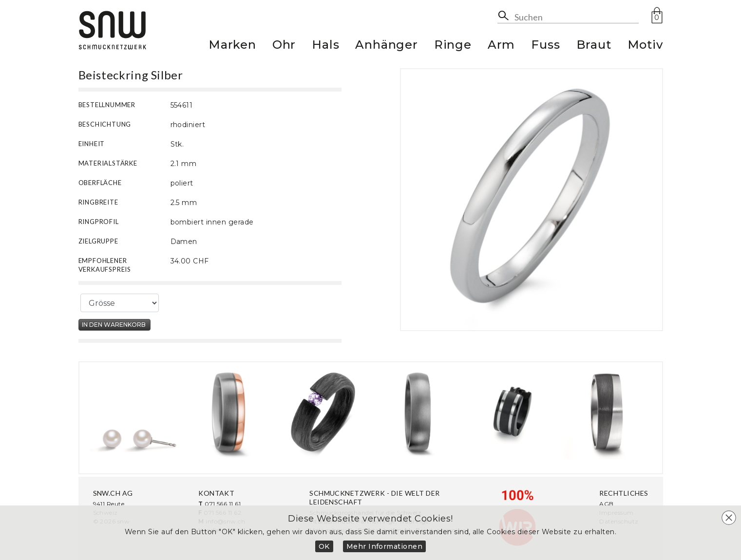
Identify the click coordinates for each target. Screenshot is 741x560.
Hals (325, 46)
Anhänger (386, 46)
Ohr (284, 46)
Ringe (453, 46)
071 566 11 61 (223, 504)
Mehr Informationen (385, 546)
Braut (594, 46)
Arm (501, 46)
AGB (606, 504)
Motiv (645, 46)
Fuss (545, 46)
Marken (232, 46)
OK (324, 546)
